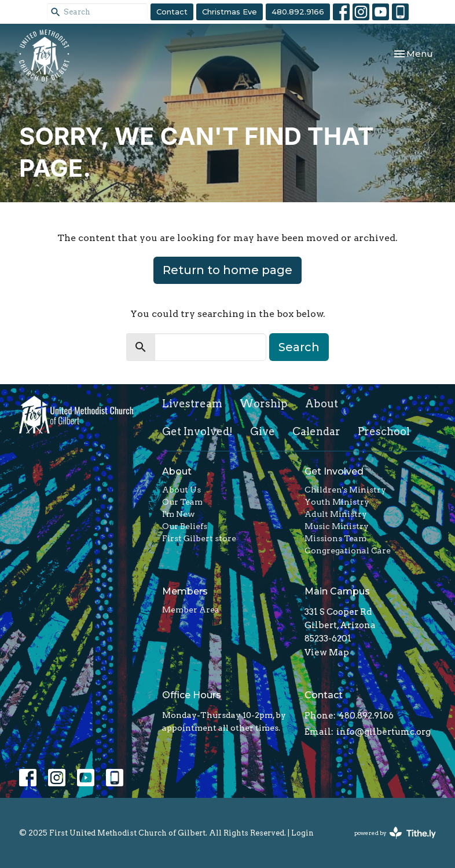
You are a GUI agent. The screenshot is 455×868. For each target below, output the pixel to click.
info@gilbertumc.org (384, 732)
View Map (327, 652)
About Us (181, 490)
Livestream (192, 404)
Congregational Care (348, 550)
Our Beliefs (185, 526)
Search (299, 347)
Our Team (182, 502)
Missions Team (335, 538)
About (322, 404)
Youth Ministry (337, 502)
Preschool (384, 431)
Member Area (191, 610)
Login (302, 833)
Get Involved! (197, 431)
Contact (172, 12)
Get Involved (334, 471)
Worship (264, 404)
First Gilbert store (199, 538)
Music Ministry (337, 526)
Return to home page (227, 270)
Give (263, 431)
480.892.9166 (298, 12)
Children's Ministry (345, 490)
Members (185, 591)
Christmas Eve (230, 12)
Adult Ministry (336, 514)
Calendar (316, 431)
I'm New (179, 514)
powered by (395, 833)
